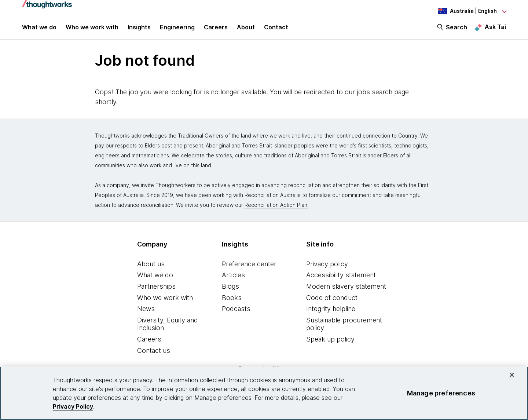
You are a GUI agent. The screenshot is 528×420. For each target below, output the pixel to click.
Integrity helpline (331, 313)
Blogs (230, 290)
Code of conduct (332, 302)
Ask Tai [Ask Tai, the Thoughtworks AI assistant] (495, 30)
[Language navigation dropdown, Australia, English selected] (466, 11)
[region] (264, 393)
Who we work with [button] (92, 30)
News (146, 313)
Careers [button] (216, 30)
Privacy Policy (73, 406)
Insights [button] (139, 30)
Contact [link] (276, 30)
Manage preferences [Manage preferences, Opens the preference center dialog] (441, 393)
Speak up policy (330, 343)
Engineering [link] (177, 30)
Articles (233, 279)
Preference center (249, 268)
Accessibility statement (341, 279)
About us (151, 268)
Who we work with (165, 302)
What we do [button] (39, 30)
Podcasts (236, 313)
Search (456, 30)
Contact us (154, 355)
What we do (155, 279)
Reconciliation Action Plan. (276, 209)
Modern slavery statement (346, 290)
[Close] (512, 375)
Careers (149, 343)
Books (232, 302)
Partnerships (156, 290)
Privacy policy (327, 268)
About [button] (246, 30)
